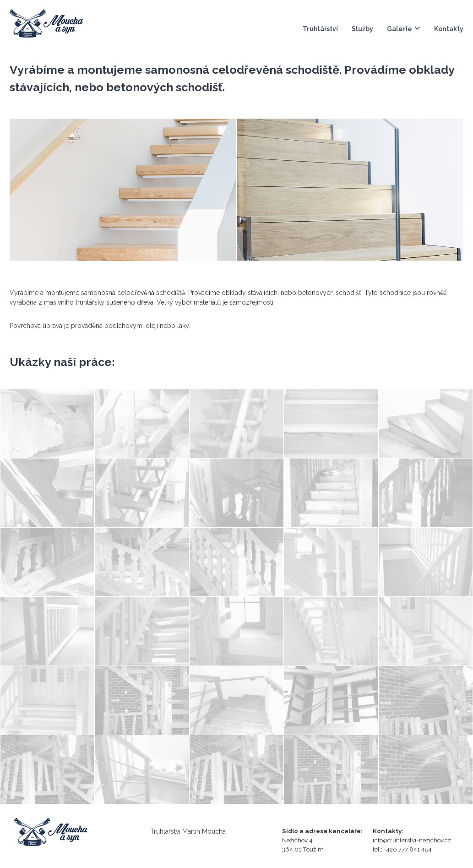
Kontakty (449, 29)
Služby (362, 29)
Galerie (400, 29)
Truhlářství (320, 29)
